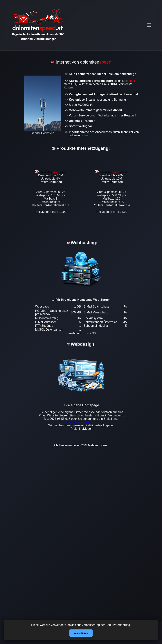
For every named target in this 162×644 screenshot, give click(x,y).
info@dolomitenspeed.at (81, 422)
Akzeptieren (81, 633)
